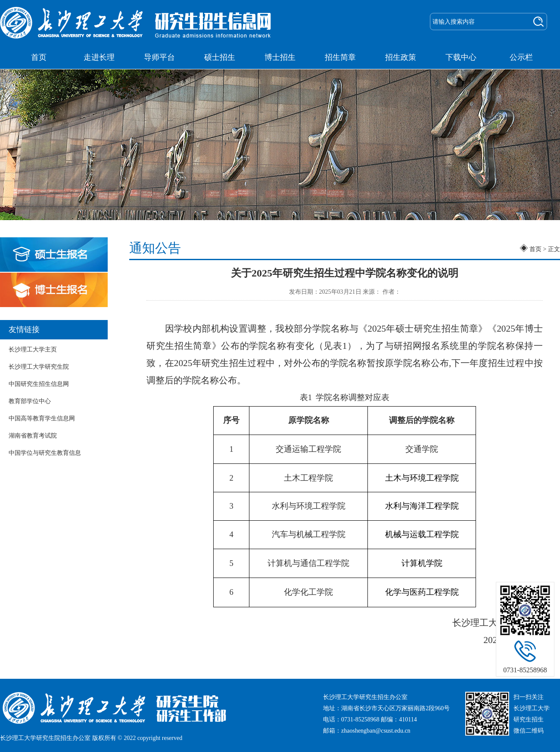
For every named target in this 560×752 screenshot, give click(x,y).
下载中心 (461, 57)
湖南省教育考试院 (33, 436)
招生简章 (340, 57)
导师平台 (159, 57)
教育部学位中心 (30, 401)
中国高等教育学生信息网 (42, 418)
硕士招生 (220, 57)
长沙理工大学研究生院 (39, 367)
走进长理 (99, 57)
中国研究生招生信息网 (39, 384)
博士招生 (280, 57)
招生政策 (401, 57)
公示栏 (521, 57)
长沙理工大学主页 (33, 350)
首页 (39, 57)
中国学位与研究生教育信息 (45, 453)
